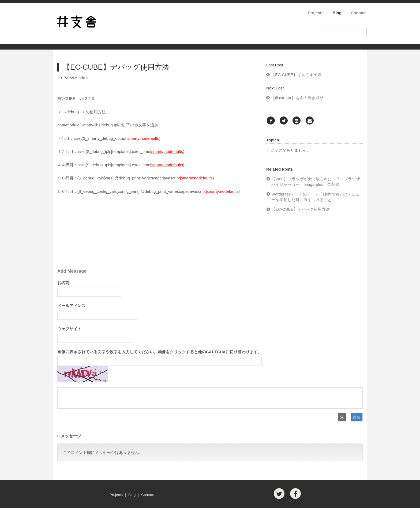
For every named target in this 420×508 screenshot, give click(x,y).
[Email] (310, 121)
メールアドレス (71, 306)
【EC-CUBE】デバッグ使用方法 (301, 209)
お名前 (63, 283)
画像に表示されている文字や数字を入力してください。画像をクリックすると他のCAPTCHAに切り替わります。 (160, 352)
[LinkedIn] (297, 121)
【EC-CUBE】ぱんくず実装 (296, 75)
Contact (358, 13)
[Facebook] (271, 121)
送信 (357, 417)
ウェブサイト (69, 329)
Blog (337, 13)
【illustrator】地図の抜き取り (297, 98)
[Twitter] (284, 121)
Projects (316, 13)
